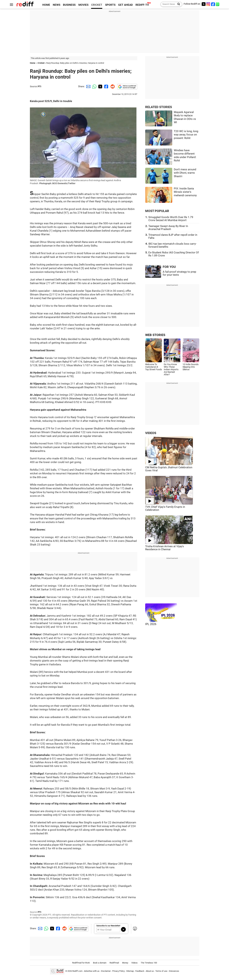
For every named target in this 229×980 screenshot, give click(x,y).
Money (125, 963)
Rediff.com (77, 971)
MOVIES (83, 5)
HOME (46, 5)
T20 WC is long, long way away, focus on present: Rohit (186, 135)
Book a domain (100, 963)
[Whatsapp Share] (94, 86)
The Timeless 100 (149, 963)
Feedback (140, 971)
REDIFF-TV (142, 5)
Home (33, 63)
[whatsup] (218, 4)
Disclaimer (106, 971)
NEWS (57, 5)
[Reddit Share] (112, 86)
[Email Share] (88, 86)
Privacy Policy (118, 971)
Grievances (174, 971)
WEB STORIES (155, 335)
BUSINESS (69, 5)
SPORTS (110, 5)
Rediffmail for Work (81, 963)
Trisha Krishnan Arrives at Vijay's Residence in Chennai (165, 548)
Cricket (41, 63)
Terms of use (161, 971)
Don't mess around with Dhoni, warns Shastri (185, 173)
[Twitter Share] (100, 86)
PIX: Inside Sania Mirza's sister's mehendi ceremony (185, 192)
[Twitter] (204, 4)
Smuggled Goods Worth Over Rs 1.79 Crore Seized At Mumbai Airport (171, 219)
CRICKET (97, 5)
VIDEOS (151, 433)
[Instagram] (208, 4)
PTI (39, 86)
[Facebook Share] (106, 86)
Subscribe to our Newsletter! (108, 926)
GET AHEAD (125, 5)
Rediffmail (114, 963)
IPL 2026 (151, 624)
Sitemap (130, 971)
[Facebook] (213, 4)
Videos (134, 963)
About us (150, 971)
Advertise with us (92, 971)
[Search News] (178, 4)
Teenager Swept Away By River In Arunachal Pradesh (168, 228)
